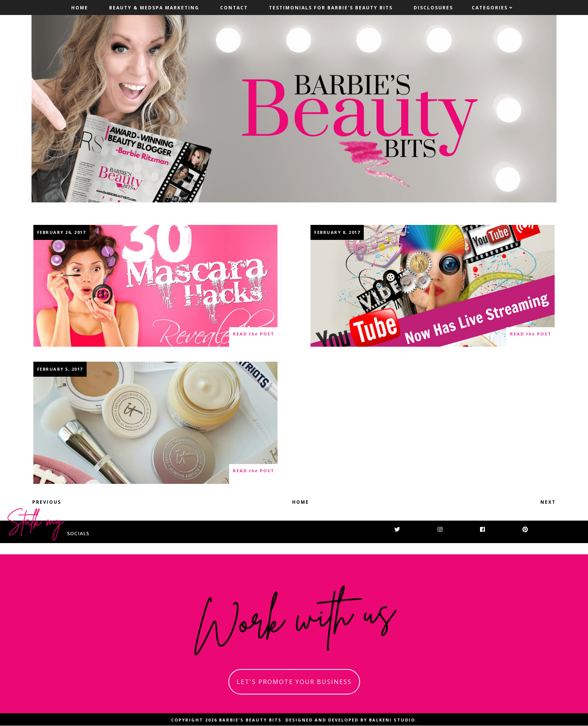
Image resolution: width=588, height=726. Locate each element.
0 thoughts (331, 337)
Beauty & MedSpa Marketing (154, 8)
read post (254, 334)
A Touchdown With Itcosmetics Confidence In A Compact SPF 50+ (155, 423)
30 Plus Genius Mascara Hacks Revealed (155, 286)
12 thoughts (56, 337)
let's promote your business (294, 682)
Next (548, 502)
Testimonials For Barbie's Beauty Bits (331, 8)
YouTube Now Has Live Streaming (433, 286)
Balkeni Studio (392, 720)
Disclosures (433, 8)
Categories (490, 8)
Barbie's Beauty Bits (250, 720)
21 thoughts (56, 474)
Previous (47, 502)
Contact (234, 8)
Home (80, 8)
